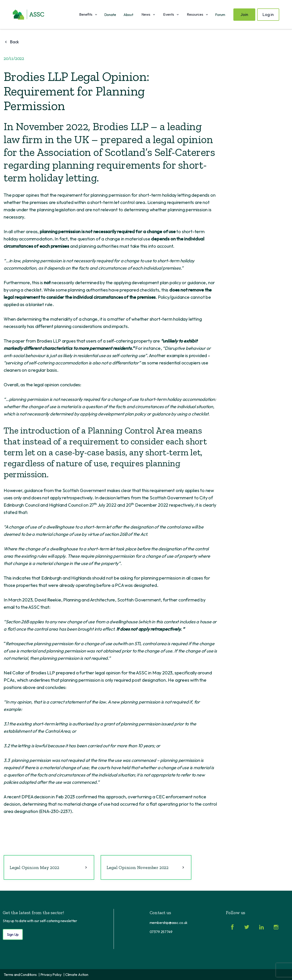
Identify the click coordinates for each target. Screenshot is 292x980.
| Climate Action (76, 975)
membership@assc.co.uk (169, 923)
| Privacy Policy (50, 975)
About (128, 15)
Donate (110, 15)
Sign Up (13, 934)
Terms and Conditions (20, 975)
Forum (220, 15)
